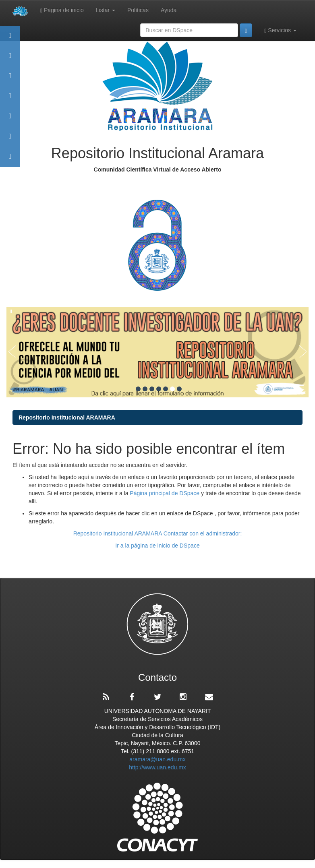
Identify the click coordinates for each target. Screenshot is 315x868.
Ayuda (169, 10)
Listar (106, 10)
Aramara (10, 59)
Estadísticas (10, 140)
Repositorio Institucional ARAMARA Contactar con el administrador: (158, 533)
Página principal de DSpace (165, 493)
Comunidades (10, 80)
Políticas (138, 10)
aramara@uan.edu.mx (157, 759)
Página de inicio (62, 10)
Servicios (280, 30)
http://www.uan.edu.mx (157, 767)
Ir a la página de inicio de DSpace (157, 546)
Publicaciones (10, 100)
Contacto (10, 160)
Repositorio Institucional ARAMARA (67, 417)
